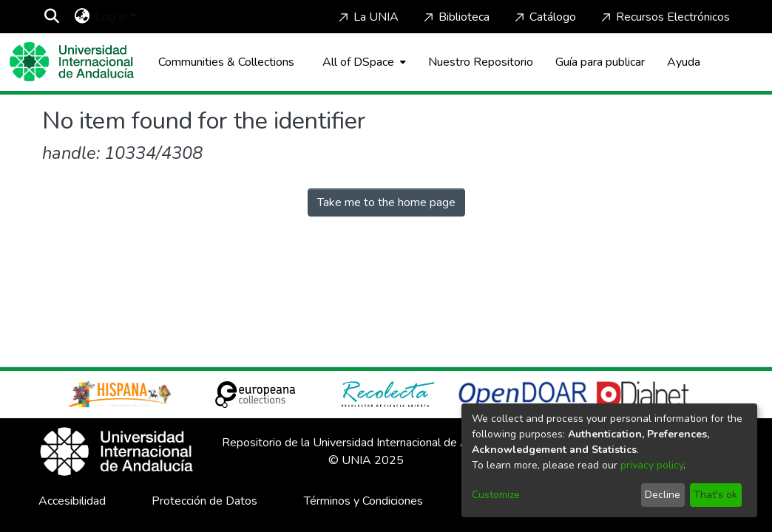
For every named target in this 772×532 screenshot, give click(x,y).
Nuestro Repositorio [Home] (481, 62)
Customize (496, 495)
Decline (663, 495)
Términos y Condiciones (363, 501)
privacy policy (652, 465)
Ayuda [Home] (684, 62)
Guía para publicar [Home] (600, 62)
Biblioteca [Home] (455, 17)
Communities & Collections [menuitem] (226, 62)
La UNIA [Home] (367, 17)
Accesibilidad (72, 501)
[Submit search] (51, 17)
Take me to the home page (386, 202)
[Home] (72, 62)
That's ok (715, 495)
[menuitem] (82, 17)
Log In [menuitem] (111, 17)
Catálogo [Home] (544, 17)
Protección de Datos (204, 501)
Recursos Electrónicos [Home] (664, 17)
